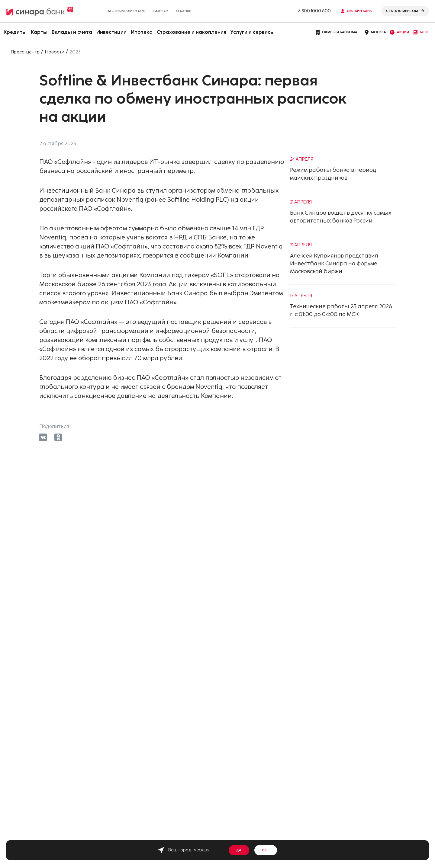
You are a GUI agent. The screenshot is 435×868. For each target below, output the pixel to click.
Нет (266, 850)
